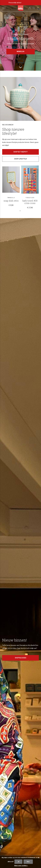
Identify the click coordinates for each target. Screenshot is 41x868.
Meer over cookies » (21, 866)
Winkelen (20, 51)
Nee (28, 862)
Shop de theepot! (21, 152)
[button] (4, 8)
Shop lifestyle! (21, 159)
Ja (18, 862)
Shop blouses (21, 658)
